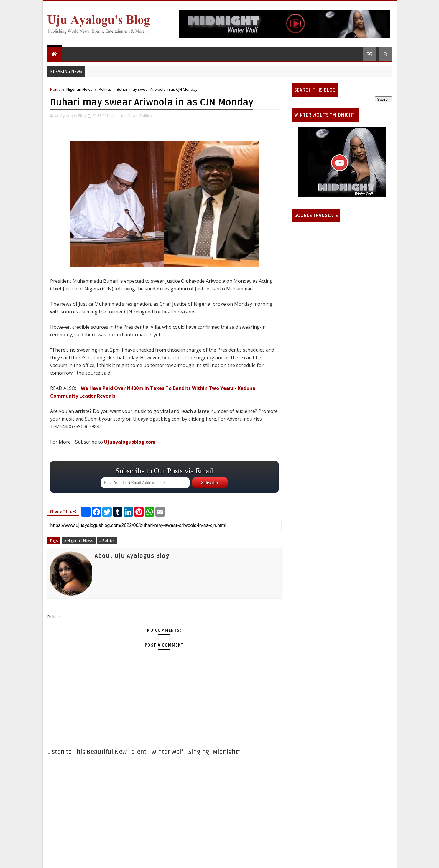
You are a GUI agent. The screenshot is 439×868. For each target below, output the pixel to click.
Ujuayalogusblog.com (130, 442)
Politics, (146, 115)
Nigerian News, (125, 115)
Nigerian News (79, 89)
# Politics (107, 540)
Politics (105, 89)
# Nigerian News (79, 540)
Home (55, 89)
